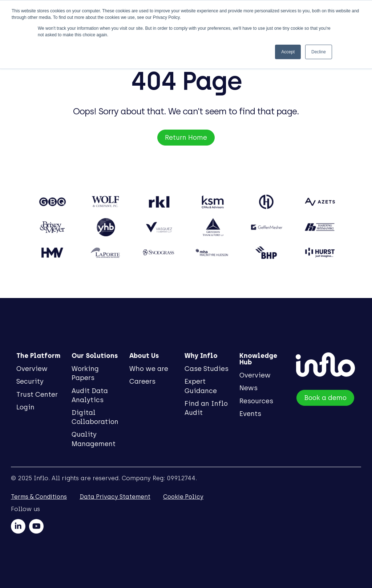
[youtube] (36, 526)
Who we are (149, 369)
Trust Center (37, 395)
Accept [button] (288, 52)
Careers (143, 381)
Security (30, 381)
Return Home (186, 138)
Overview (32, 369)
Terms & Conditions (39, 497)
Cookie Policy (183, 497)
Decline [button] (319, 52)
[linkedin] (18, 526)
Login (25, 407)
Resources (258, 401)
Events (252, 414)
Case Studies (207, 369)
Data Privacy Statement (115, 497)
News (250, 388)
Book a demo (326, 399)
